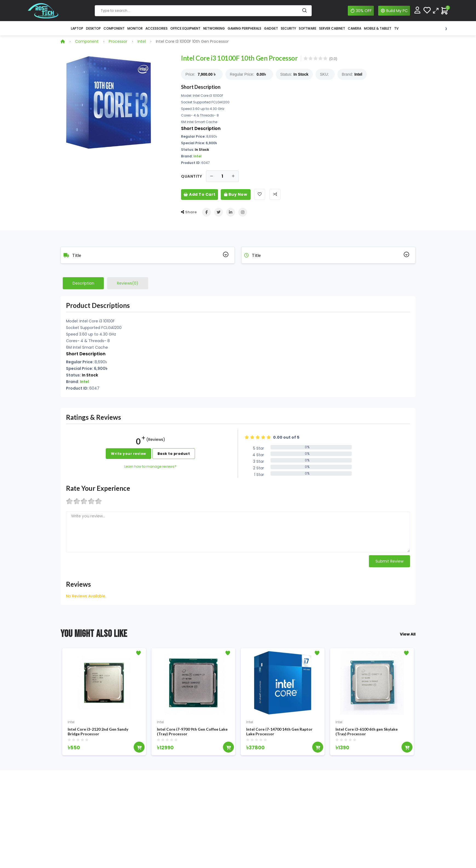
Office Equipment (185, 28)
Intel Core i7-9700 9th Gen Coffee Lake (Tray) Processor (192, 734)
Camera (355, 28)
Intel (142, 41)
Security (288, 28)
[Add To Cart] (139, 749)
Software (308, 28)
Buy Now (236, 194)
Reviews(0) (128, 283)
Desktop (93, 28)
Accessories (157, 28)
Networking (214, 28)
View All (408, 634)
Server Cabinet (332, 28)
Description (83, 283)
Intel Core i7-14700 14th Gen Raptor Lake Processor (279, 734)
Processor (118, 41)
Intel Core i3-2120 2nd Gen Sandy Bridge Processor (98, 734)
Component (114, 28)
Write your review (128, 454)
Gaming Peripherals (244, 28)
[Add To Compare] (275, 194)
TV (396, 28)
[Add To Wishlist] (260, 194)
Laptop (77, 28)
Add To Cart (200, 194)
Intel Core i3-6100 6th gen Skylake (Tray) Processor (367, 734)
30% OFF (361, 11)
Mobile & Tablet (378, 28)
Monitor (135, 28)
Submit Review (389, 561)
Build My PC (394, 11)
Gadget (271, 28)
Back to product (174, 454)
